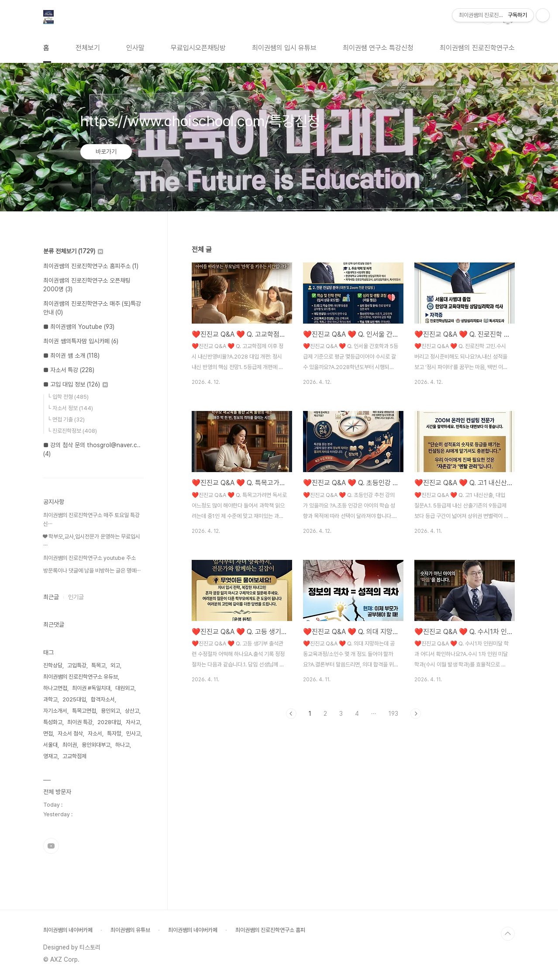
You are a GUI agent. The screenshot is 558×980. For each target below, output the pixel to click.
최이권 (70, 745)
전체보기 (88, 48)
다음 (416, 714)
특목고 (98, 665)
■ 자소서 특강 (69, 370)
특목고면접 (84, 711)
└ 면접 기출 (66, 419)
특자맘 (114, 733)
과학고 (50, 699)
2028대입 (109, 722)
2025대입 (74, 699)
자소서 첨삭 (70, 733)
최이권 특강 (80, 722)
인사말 (135, 48)
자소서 (95, 733)
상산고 (132, 711)
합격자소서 (103, 699)
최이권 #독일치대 (91, 688)
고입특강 (77, 665)
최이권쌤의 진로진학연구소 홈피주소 (91, 266)
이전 (291, 714)
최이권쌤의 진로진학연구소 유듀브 (81, 677)
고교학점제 (74, 756)
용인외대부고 (96, 745)
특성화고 (53, 722)
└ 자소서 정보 (70, 408)
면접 (48, 733)
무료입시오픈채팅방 (198, 48)
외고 (115, 665)
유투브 (51, 846)
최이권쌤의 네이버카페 (68, 930)
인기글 (76, 597)
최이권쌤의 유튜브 (130, 930)
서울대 (50, 745)
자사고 (133, 722)
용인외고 (110, 711)
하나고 (122, 745)
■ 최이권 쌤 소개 (71, 355)
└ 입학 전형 (68, 397)
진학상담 (53, 665)
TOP (508, 934)
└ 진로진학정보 (72, 431)
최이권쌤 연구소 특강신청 (378, 48)
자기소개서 (55, 711)
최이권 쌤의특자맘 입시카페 (81, 341)
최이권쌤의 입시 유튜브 (284, 48)
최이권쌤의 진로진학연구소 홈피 (270, 930)
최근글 (51, 597)
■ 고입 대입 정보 (76, 384)
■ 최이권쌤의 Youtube (79, 327)
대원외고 (125, 688)
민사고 (133, 733)
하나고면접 (55, 688)
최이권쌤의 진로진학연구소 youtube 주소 (90, 558)
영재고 (50, 756)
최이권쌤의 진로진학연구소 (477, 48)
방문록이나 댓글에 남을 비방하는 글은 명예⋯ (92, 571)
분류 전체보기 (73, 251)
